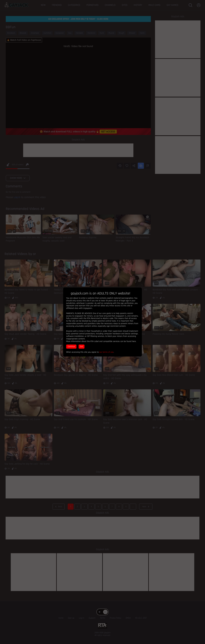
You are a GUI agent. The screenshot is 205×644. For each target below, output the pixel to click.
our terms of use (106, 352)
